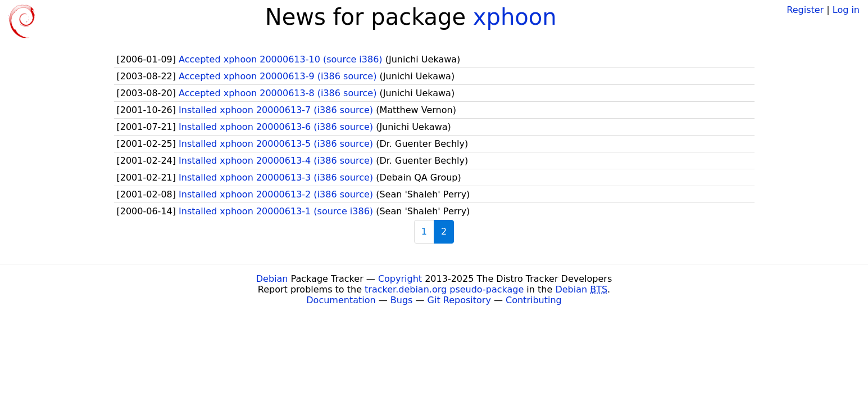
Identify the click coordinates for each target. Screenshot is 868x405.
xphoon (515, 17)
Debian (272, 279)
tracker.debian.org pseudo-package (444, 289)
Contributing (534, 300)
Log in (846, 10)
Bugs (402, 300)
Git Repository (459, 300)
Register (805, 10)
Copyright (400, 279)
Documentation (341, 300)
